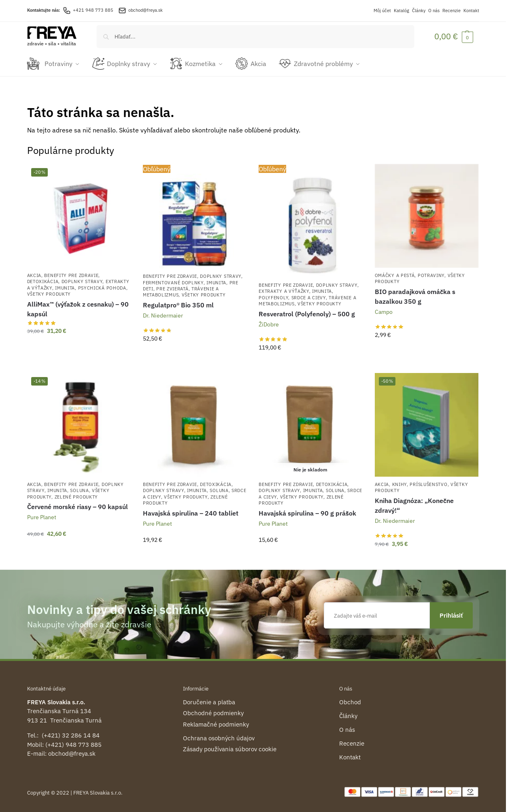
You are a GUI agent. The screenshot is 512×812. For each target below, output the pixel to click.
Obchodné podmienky (213, 712)
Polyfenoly (273, 297)
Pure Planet (42, 516)
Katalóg (402, 11)
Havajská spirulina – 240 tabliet (191, 512)
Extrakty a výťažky (284, 290)
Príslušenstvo (428, 484)
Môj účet (382, 11)
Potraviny (431, 275)
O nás (434, 11)
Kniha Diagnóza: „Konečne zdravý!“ (414, 505)
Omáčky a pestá (395, 275)
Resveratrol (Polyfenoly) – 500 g (307, 313)
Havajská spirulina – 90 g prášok (307, 512)
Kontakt (471, 11)
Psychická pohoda (102, 287)
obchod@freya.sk (146, 10)
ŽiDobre (269, 323)
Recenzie (451, 11)
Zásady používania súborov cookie (230, 748)
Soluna (79, 490)
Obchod (350, 701)
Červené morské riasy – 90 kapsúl (78, 506)
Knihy (400, 484)
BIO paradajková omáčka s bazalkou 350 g (415, 296)
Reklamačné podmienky (216, 724)
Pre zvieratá (172, 288)
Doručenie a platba (209, 701)
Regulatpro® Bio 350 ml (178, 304)
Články (419, 11)
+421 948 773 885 (88, 10)
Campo (384, 311)
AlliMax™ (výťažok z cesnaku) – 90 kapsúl (78, 308)
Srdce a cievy (309, 297)
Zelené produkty (76, 496)
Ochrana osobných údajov (219, 737)
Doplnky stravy (82, 281)
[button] (454, 36)
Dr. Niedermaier (163, 315)
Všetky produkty (49, 293)
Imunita (65, 287)
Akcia (34, 275)
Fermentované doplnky (173, 281)
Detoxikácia (43, 281)
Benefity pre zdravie (71, 275)
